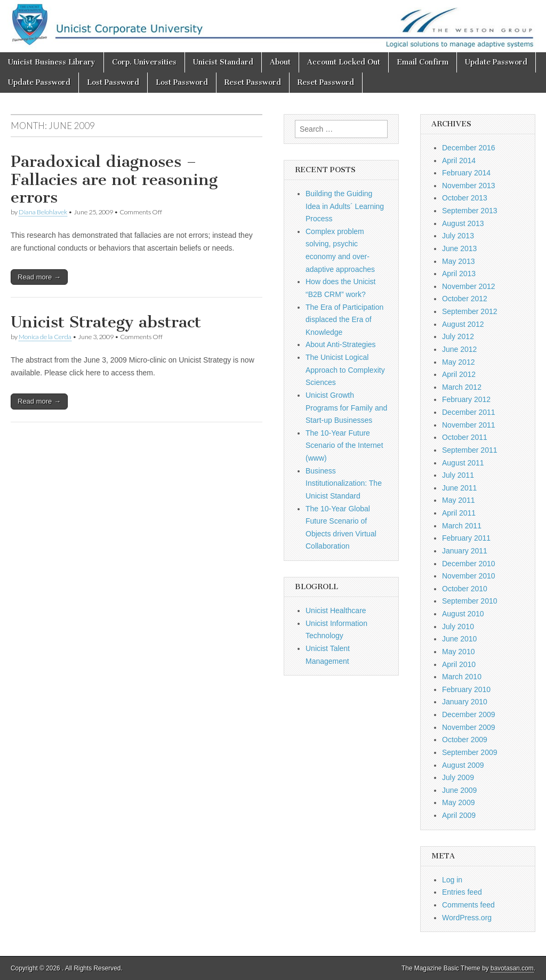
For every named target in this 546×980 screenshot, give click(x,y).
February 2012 (466, 399)
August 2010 (463, 614)
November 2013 (469, 186)
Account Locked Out (344, 62)
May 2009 (458, 802)
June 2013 (459, 248)
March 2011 (462, 526)
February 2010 (466, 689)
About (280, 62)
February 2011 (466, 538)
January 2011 (465, 551)
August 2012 (463, 324)
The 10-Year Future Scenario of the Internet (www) (344, 445)
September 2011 (470, 450)
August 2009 (463, 765)
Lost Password (113, 82)
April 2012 (459, 374)
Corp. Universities (144, 62)
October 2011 (465, 437)
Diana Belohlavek (43, 212)
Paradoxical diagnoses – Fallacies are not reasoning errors (114, 179)
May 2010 (458, 652)
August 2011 (463, 463)
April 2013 (459, 274)
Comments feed (468, 905)
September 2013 (470, 211)
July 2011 (458, 475)
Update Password (496, 62)
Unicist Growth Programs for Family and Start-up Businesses (346, 408)
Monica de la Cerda (45, 337)
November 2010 (469, 576)
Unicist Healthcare (336, 611)
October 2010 (465, 589)
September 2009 (470, 752)
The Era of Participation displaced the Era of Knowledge (344, 320)
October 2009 (465, 740)
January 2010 (465, 702)
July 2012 (458, 336)
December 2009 (469, 714)
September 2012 (470, 311)
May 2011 (458, 500)
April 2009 (459, 815)
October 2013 (465, 198)
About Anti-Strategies (341, 344)
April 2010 (459, 664)
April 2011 (459, 513)
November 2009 (469, 727)
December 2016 (469, 148)
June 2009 (459, 790)
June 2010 (459, 639)
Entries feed (462, 892)
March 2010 (462, 677)
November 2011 (469, 425)
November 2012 (469, 286)
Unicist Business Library (52, 62)
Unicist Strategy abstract (106, 322)
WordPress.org (467, 918)
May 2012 (458, 362)
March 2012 (462, 387)
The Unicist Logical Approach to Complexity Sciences (345, 370)
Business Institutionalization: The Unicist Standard (344, 483)
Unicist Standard (223, 62)
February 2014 (466, 173)
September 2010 (470, 601)
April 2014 (459, 160)
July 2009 (458, 777)
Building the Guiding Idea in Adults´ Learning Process (345, 206)
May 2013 (458, 261)
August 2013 (463, 223)
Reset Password (253, 82)
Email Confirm (423, 62)
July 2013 (458, 236)
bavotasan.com (512, 968)
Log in (452, 880)
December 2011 (469, 412)
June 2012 (459, 349)
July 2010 (458, 626)
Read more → (39, 277)
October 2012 (465, 299)
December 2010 (469, 564)
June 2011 (459, 488)
